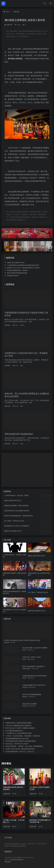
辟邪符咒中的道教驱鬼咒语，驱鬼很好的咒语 (18, 516)
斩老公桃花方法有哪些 (30, 704)
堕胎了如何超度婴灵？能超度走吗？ (34, 666)
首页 (8, 12)
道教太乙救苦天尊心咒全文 (13, 501)
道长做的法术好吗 (13, 276)
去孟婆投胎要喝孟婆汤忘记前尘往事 (17, 739)
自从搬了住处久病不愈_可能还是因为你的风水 (20, 749)
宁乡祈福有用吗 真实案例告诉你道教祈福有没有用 (23, 265)
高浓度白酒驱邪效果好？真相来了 (18, 270)
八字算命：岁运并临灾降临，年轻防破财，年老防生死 (23, 736)
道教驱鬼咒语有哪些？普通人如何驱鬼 (16, 506)
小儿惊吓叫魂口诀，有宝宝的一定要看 (16, 495)
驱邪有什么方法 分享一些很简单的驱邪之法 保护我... (24, 268)
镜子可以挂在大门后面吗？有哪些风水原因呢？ (21, 728)
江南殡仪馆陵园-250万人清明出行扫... (34, 685)
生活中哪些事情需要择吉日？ (15, 731)
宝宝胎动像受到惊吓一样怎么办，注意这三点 (20, 752)
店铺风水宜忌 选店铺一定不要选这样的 (27, 233)
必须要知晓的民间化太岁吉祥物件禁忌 (35, 676)
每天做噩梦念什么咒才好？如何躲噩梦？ (17, 526)
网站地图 (7, 862)
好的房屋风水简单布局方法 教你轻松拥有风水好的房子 (27, 246)
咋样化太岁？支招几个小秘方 (32, 657)
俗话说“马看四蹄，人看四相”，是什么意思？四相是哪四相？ (25, 746)
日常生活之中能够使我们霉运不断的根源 (18, 726)
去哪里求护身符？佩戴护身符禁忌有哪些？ (19, 723)
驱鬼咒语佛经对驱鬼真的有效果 (17, 273)
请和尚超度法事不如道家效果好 (19, 434)
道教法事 (16, 12)
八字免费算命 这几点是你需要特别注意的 (19, 733)
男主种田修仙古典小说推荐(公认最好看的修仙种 (21, 741)
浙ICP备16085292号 (17, 860)
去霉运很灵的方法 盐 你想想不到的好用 (17, 511)
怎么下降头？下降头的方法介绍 (14, 521)
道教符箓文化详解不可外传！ (16, 263)
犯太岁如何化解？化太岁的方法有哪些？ (35, 648)
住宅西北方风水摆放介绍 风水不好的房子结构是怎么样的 (22, 640)
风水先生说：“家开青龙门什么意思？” (17, 744)
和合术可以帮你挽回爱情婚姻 (32, 694)
